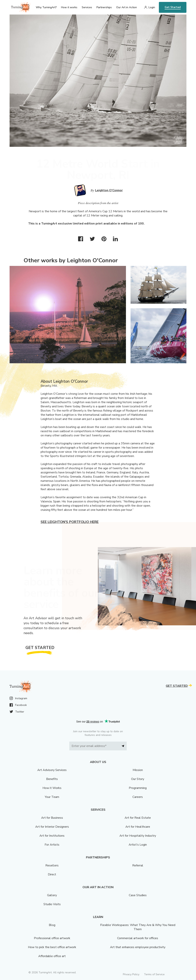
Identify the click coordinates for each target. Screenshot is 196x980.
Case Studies (138, 895)
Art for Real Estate (138, 818)
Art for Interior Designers (52, 827)
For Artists (52, 845)
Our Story (138, 779)
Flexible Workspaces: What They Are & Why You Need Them (138, 927)
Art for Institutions (52, 836)
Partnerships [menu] (104, 7)
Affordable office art (52, 956)
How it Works (52, 788)
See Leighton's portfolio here (70, 522)
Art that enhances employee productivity (138, 947)
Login (152, 7)
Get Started (173, 7)
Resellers (52, 865)
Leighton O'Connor (109, 190)
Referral (138, 865)
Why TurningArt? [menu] (46, 7)
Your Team (52, 797)
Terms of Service (154, 974)
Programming (138, 788)
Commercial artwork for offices (138, 938)
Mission (138, 770)
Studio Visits (52, 904)
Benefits (52, 779)
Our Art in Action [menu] (127, 7)
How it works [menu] (69, 7)
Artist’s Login (138, 845)
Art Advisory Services (52, 770)
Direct (52, 874)
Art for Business (52, 818)
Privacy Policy (131, 974)
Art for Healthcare (138, 827)
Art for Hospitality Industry (138, 836)
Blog (52, 925)
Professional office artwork (52, 938)
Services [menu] (87, 7)
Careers (138, 797)
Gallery (52, 895)
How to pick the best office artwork (52, 947)
